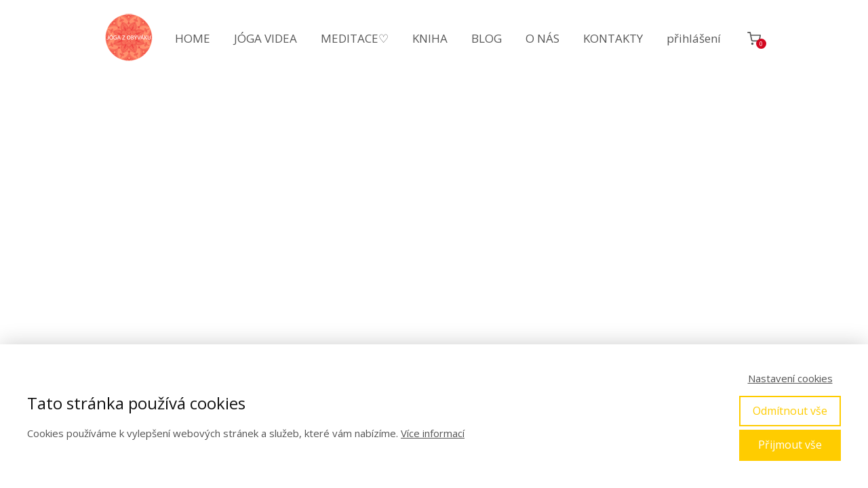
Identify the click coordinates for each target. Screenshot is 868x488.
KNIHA (430, 38)
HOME (193, 38)
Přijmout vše (790, 445)
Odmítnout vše (790, 411)
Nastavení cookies (790, 378)
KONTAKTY (613, 38)
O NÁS (542, 38)
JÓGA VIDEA (265, 38)
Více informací (433, 433)
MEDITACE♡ (355, 38)
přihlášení (694, 38)
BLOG (487, 38)
